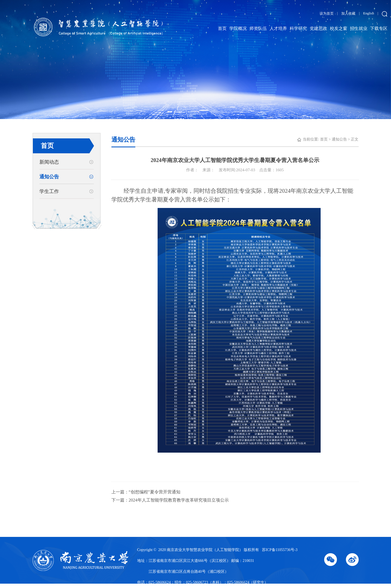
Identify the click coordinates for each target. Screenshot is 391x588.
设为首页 (327, 13)
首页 (222, 28)
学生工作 (49, 191)
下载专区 (379, 28)
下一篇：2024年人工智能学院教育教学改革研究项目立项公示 (170, 500)
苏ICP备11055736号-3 (280, 550)
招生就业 (359, 28)
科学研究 (298, 28)
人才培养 (278, 28)
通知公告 (49, 177)
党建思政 (318, 28)
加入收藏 (348, 13)
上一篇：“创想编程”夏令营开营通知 (146, 492)
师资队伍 (258, 28)
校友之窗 (339, 28)
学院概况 (238, 28)
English (369, 13)
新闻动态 (49, 162)
